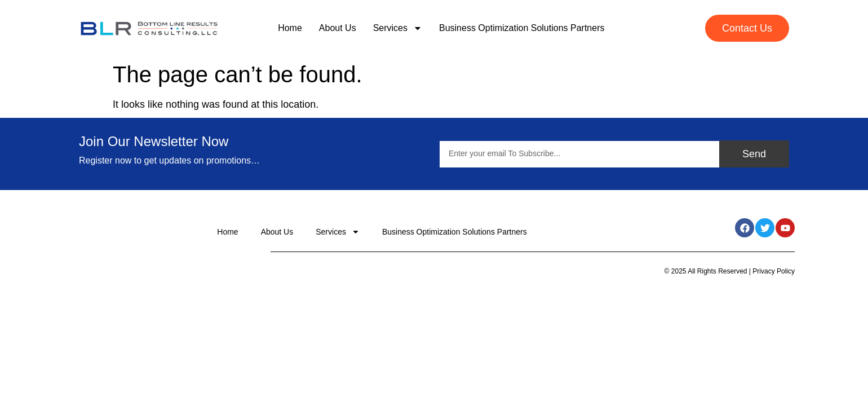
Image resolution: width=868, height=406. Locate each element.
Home (290, 28)
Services (398, 28)
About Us (338, 28)
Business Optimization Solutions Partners (522, 28)
